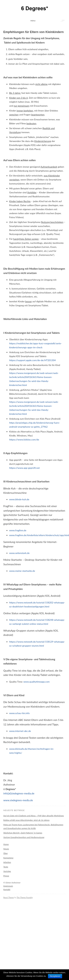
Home (6, 844)
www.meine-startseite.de (22, 571)
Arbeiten (7, 862)
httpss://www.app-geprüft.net (24, 468)
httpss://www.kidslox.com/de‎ (24, 440)
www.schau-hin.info (19, 713)
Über (6, 853)
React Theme (9, 897)
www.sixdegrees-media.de (18, 800)
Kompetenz (8, 858)
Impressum (8, 886)
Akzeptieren (55, 976)
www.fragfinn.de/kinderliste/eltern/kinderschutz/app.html (39, 535)
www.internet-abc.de (20, 731)
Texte (6, 867)
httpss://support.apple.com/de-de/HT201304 (32, 360)
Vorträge (7, 871)
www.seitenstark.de (19, 553)
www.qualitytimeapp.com (37, 682)
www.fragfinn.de (18, 530)
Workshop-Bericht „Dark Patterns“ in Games (23, 833)
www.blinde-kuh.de (19, 499)
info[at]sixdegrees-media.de (19, 793)
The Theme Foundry (25, 897)
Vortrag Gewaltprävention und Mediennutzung (24, 837)
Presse (6, 876)
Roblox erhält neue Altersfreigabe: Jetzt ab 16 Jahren (26, 820)
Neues (6, 849)
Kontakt (7, 889)
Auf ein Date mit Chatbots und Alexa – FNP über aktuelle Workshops (34, 816)
